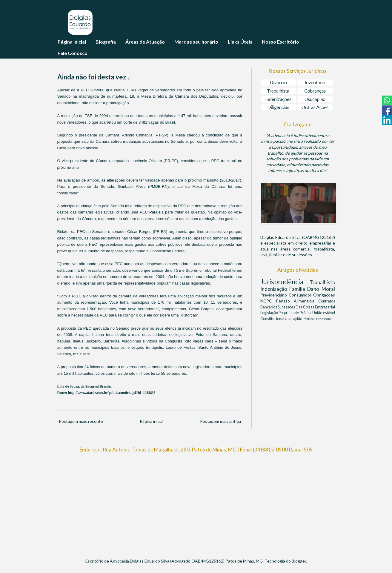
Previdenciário (275, 295)
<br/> (196, 503)
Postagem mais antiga (220, 421)
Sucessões (287, 307)
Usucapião (294, 319)
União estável (324, 313)
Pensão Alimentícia (297, 301)
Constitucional (273, 319)
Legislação (270, 313)
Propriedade (289, 313)
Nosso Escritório (280, 42)
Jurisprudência (285, 282)
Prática (306, 313)
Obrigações (324, 295)
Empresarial (325, 307)
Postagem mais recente (81, 421)
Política (309, 319)
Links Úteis (240, 42)
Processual (323, 319)
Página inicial (152, 421)
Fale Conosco (73, 53)
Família (298, 289)
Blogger (299, 561)
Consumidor (301, 295)
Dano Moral (321, 289)
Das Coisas (305, 307)
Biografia (106, 42)
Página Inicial (72, 42)
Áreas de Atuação (145, 42)
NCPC (268, 301)
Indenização (275, 289)
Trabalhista (322, 282)
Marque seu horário (196, 42)
